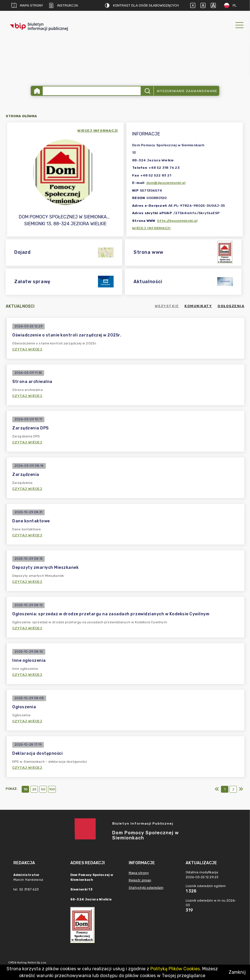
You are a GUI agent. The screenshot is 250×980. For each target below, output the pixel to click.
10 (25, 789)
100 (52, 789)
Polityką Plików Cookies (175, 969)
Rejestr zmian (140, 880)
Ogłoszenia (231, 306)
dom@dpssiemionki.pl (166, 183)
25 (34, 789)
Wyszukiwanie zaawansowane (187, 91)
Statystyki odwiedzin (146, 888)
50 (43, 789)
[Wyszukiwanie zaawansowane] (92, 91)
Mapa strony (27, 5)
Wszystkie (167, 306)
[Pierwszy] (217, 789)
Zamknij (237, 972)
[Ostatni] (241, 789)
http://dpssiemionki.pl (177, 221)
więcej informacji (98, 131)
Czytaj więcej (27, 349)
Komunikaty (198, 306)
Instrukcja (63, 5)
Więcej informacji (151, 228)
